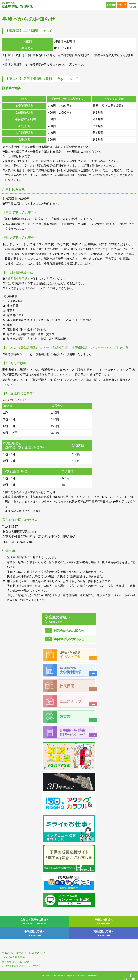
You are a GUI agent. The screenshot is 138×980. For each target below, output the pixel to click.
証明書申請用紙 (18, 279)
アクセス (122, 5)
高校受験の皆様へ (103, 933)
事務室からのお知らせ (69, 639)
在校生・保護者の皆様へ (34, 922)
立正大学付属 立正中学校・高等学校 (17, 5)
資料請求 (111, 5)
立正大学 (33, 966)
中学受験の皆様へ (34, 933)
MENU (133, 7)
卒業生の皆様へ (103, 922)
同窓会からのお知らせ (69, 631)
